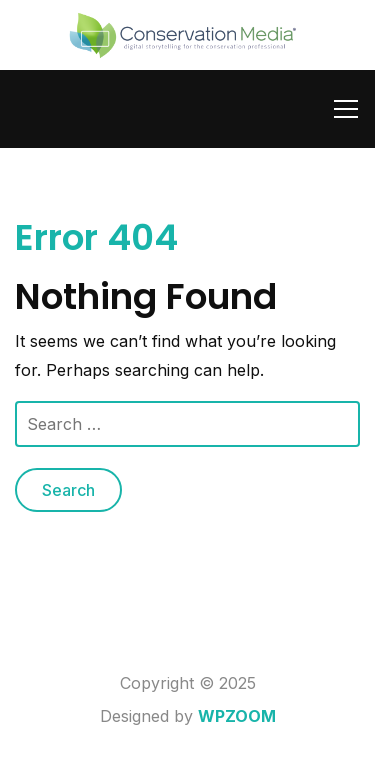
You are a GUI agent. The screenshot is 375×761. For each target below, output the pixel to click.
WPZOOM (237, 716)
